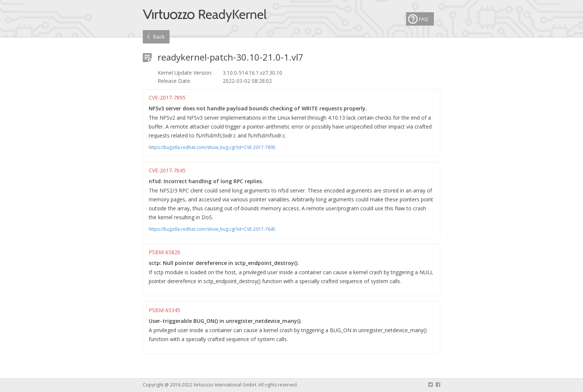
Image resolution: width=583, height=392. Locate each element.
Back (159, 37)
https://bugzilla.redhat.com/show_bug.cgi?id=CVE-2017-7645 (212, 229)
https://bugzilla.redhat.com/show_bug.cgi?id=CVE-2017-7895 (212, 148)
